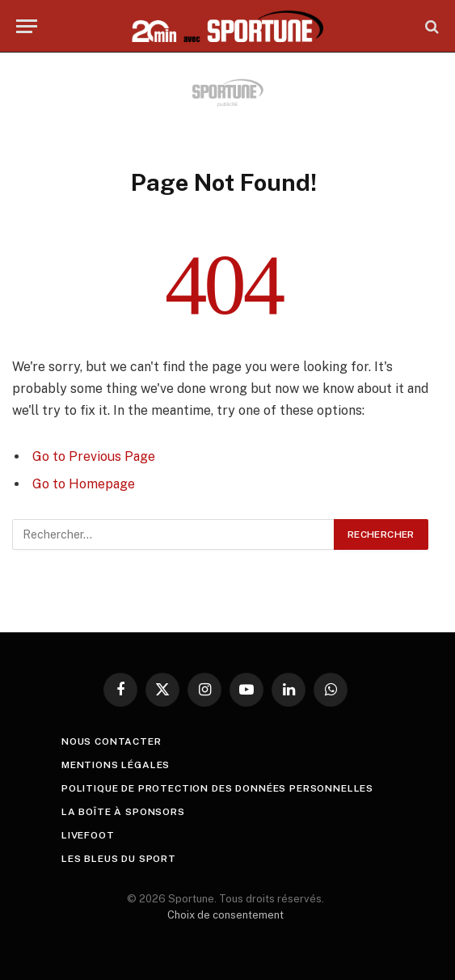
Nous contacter (112, 741)
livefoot (88, 835)
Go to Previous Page (94, 456)
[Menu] (27, 26)
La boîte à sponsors (123, 812)
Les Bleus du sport (119, 859)
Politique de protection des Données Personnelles (217, 788)
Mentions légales (116, 765)
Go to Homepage (84, 484)
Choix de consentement (225, 915)
